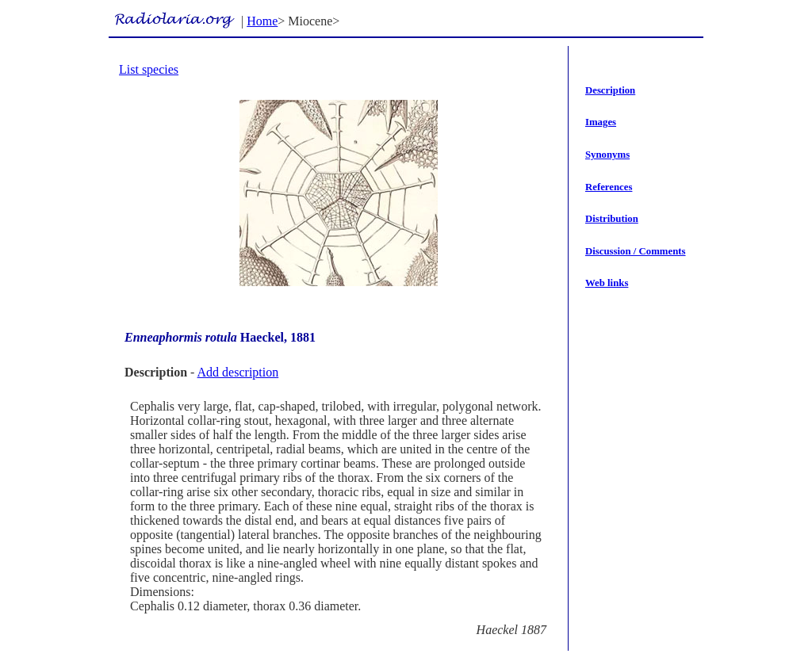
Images (601, 122)
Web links (607, 283)
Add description (238, 372)
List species (149, 69)
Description (610, 90)
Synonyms (607, 155)
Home (262, 21)
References (609, 187)
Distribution (612, 219)
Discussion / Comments (636, 251)
